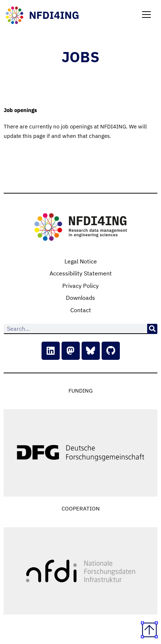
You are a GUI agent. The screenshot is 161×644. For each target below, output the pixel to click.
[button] (146, 15)
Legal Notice (81, 261)
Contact (81, 310)
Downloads (80, 298)
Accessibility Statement (81, 273)
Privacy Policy (80, 286)
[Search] (152, 329)
